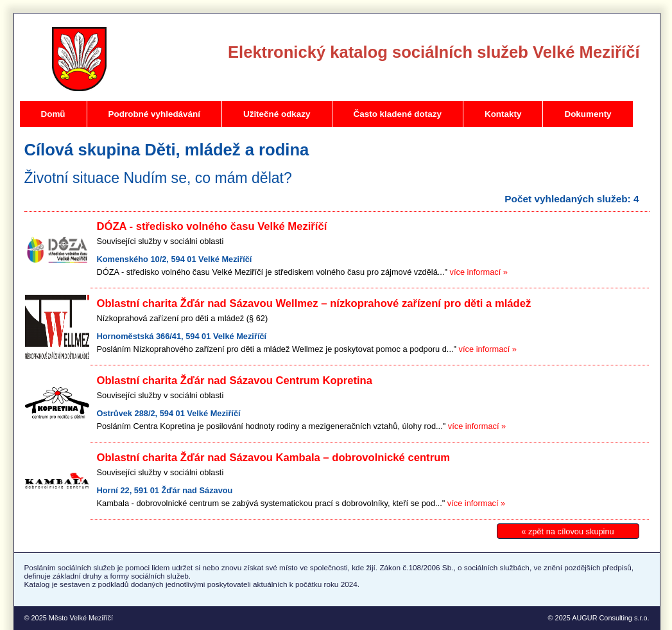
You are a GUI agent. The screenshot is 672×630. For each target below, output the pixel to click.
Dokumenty (588, 114)
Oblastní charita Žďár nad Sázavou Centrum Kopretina (235, 381)
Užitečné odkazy (277, 114)
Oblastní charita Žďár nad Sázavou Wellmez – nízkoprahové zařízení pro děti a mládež (314, 303)
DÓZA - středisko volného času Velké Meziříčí (212, 226)
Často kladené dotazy (398, 114)
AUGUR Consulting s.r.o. (610, 618)
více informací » (479, 272)
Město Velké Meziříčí (81, 618)
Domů (53, 114)
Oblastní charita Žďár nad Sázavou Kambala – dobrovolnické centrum (274, 458)
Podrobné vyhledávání (154, 114)
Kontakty (503, 114)
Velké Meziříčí (79, 59)
